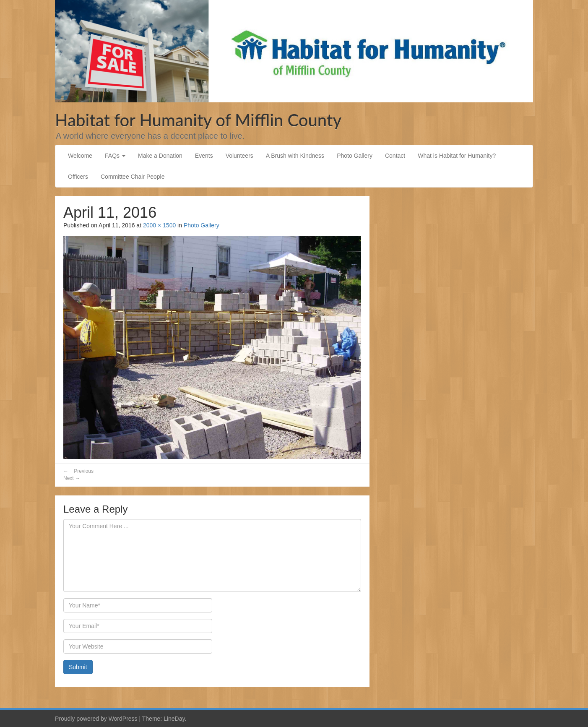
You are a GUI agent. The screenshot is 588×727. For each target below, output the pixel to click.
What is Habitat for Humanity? (457, 156)
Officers (78, 177)
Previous (78, 471)
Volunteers (239, 156)
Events (204, 156)
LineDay (174, 719)
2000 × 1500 (159, 225)
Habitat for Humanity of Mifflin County (198, 120)
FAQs (115, 156)
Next (72, 478)
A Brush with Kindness (295, 156)
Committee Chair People (133, 177)
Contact (395, 156)
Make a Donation (160, 156)
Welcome (80, 156)
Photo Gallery (355, 156)
